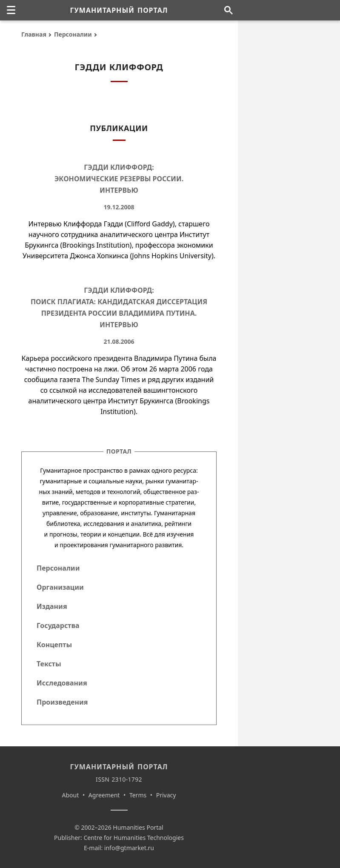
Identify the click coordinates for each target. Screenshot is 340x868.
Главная (34, 34)
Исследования (62, 683)
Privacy (166, 795)
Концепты (54, 645)
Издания (52, 606)
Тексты (49, 664)
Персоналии (73, 34)
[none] (11, 10)
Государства (58, 625)
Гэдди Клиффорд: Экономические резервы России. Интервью (119, 179)
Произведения (62, 702)
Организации (60, 587)
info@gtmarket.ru (129, 848)
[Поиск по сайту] (228, 10)
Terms (138, 795)
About (71, 795)
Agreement (104, 795)
